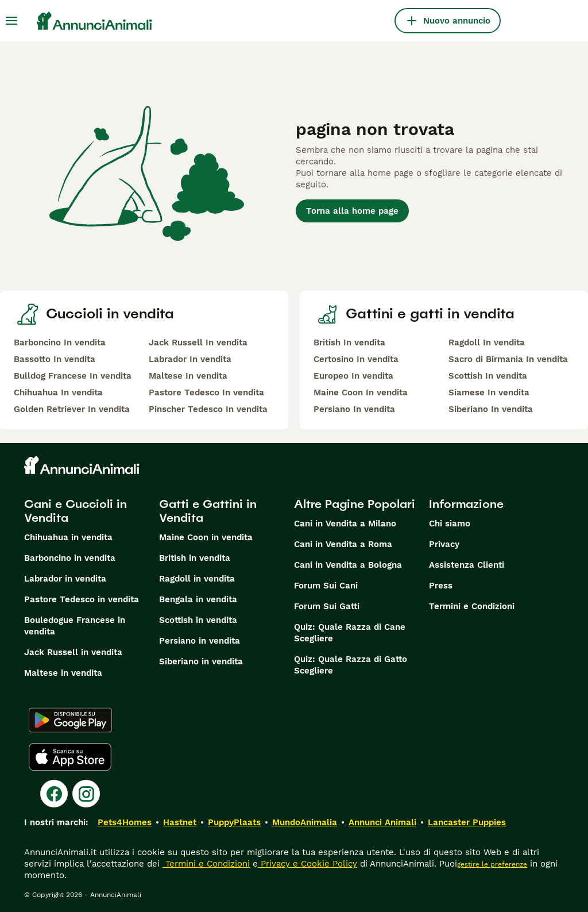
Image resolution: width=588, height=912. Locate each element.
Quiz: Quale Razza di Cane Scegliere (350, 633)
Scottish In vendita (488, 376)
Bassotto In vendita (55, 359)
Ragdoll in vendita (197, 579)
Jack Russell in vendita (73, 652)
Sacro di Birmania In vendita (508, 359)
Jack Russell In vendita (198, 343)
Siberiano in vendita (201, 661)
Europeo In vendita (353, 376)
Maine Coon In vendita (361, 392)
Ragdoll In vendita (487, 343)
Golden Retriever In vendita (72, 409)
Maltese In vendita (188, 376)
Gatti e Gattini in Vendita (208, 511)
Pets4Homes (125, 822)
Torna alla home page (352, 211)
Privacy (444, 544)
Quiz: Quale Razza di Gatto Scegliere (351, 665)
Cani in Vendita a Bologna (348, 565)
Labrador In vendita (190, 359)
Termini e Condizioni (472, 606)
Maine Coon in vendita (206, 537)
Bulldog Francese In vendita (73, 376)
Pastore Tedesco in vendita (82, 599)
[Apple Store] (70, 757)
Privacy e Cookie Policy (307, 864)
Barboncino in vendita (70, 558)
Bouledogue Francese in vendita (75, 626)
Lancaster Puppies (467, 822)
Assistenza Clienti (467, 565)
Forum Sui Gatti (327, 606)
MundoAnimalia (305, 822)
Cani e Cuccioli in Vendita (76, 511)
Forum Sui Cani (326, 586)
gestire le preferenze (492, 864)
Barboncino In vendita (60, 343)
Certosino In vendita (356, 359)
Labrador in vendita (65, 579)
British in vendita (195, 558)
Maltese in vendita (63, 673)
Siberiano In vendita (491, 409)
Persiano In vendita (354, 409)
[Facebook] (54, 794)
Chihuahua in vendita (68, 537)
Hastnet (180, 822)
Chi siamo (450, 524)
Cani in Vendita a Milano (345, 524)
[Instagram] (86, 794)
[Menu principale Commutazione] (11, 21)
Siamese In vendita (489, 392)
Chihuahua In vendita (58, 392)
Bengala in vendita (198, 599)
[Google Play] (70, 720)
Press (441, 586)
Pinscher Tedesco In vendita (208, 409)
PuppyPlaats (234, 822)
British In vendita (349, 343)
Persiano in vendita (200, 641)
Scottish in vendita (198, 620)
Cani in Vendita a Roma (343, 544)
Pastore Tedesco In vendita (206, 392)
